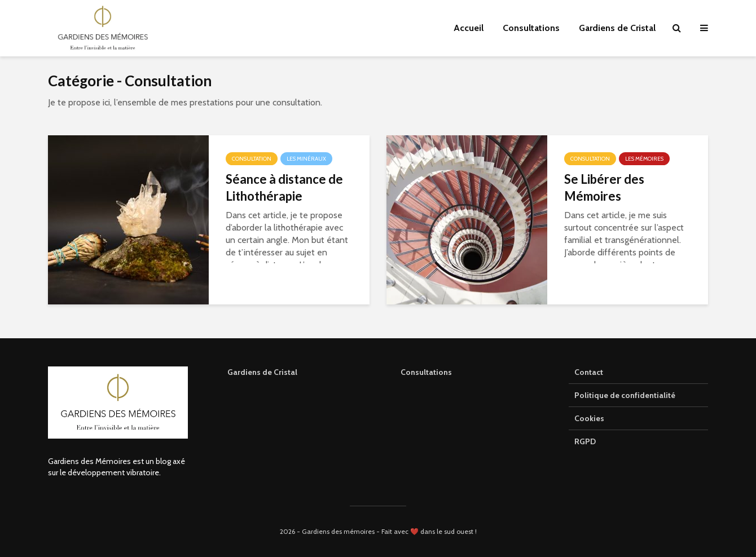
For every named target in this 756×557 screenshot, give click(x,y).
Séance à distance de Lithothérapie (284, 187)
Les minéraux (306, 159)
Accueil (469, 28)
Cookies (589, 418)
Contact (589, 372)
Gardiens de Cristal (617, 28)
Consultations (531, 28)
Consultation (252, 159)
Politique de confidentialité (625, 395)
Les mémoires (644, 159)
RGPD (585, 441)
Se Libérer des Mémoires (604, 187)
